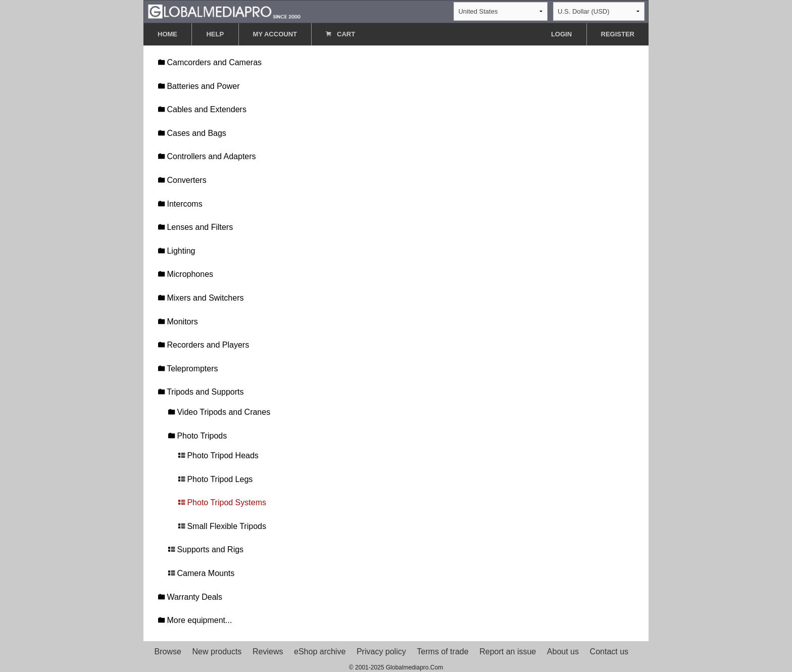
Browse (168, 652)
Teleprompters (188, 369)
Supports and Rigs (206, 549)
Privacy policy (381, 652)
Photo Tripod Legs (215, 479)
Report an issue (508, 652)
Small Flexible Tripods (222, 526)
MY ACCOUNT (275, 34)
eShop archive (320, 652)
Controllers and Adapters (207, 156)
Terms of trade (442, 652)
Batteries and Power (199, 86)
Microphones (186, 274)
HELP (215, 34)
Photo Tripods (197, 436)
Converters (182, 180)
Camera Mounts (201, 573)
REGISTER (618, 34)
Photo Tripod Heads (218, 455)
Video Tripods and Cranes (219, 412)
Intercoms (180, 204)
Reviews (268, 652)
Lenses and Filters (195, 227)
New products (217, 652)
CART (340, 34)
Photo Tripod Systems (222, 502)
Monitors (178, 322)
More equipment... (195, 620)
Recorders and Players (204, 345)
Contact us (609, 652)
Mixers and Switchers (201, 298)
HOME (167, 34)
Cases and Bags (192, 133)
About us (563, 652)
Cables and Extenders (202, 109)
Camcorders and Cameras (210, 62)
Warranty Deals (190, 597)
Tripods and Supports (201, 392)
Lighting (177, 251)
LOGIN (561, 34)
